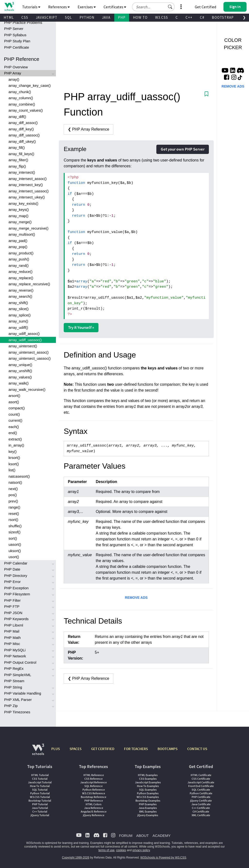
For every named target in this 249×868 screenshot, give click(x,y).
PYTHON (87, 17)
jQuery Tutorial (40, 815)
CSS (25, 17)
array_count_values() (26, 110)
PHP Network (15, 656)
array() (14, 79)
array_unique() (20, 365)
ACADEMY (161, 836)
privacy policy (141, 850)
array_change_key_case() (30, 85)
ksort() (14, 464)
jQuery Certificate (201, 801)
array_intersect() (22, 172)
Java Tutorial (40, 808)
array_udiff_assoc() (24, 334)
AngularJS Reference (94, 811)
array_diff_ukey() (22, 141)
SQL (68, 17)
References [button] (59, 7)
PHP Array (13, 73)
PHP (122, 17)
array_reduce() (20, 272)
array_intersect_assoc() (28, 179)
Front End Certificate (201, 786)
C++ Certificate (201, 808)
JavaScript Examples (148, 782)
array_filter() (18, 160)
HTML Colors (93, 804)
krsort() (14, 458)
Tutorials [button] (31, 7)
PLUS (56, 749)
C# (202, 17)
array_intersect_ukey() (27, 197)
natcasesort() (19, 476)
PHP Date (12, 569)
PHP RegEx (14, 668)
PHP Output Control (20, 662)
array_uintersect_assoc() (29, 352)
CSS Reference (93, 779)
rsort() (13, 520)
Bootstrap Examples (148, 801)
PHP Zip (11, 706)
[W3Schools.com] (38, 752)
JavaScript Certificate (201, 782)
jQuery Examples (148, 815)
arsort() (14, 396)
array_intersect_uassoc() (29, 191)
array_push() (19, 259)
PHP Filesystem (17, 594)
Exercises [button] (87, 7)
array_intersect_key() (26, 185)
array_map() (18, 216)
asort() (14, 402)
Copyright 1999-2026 (76, 858)
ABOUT (142, 836)
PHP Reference (94, 801)
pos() (13, 495)
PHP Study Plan (17, 41)
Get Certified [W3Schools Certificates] (205, 7)
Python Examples (148, 793)
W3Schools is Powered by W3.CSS (163, 858)
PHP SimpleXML (18, 675)
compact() (17, 408)
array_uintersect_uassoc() (30, 358)
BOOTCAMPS (168, 749)
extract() (15, 439)
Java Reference (94, 808)
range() (14, 507)
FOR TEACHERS (136, 749)
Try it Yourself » (81, 327)
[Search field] (153, 7)
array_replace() (21, 278)
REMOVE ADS (136, 598)
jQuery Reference (94, 815)
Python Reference (94, 790)
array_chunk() (20, 92)
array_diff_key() (21, 129)
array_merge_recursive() (28, 228)
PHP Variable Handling (23, 693)
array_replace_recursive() (29, 284)
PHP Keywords (16, 619)
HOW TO (140, 17)
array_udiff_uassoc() (25, 340)
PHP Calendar (16, 563)
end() (13, 433)
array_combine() (22, 104)
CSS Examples (148, 779)
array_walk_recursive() (27, 389)
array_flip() (17, 166)
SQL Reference (93, 786)
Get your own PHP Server (183, 149)
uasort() (15, 544)
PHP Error (12, 582)
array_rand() (19, 265)
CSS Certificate (201, 779)
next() (13, 489)
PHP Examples (148, 804)
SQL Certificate (201, 790)
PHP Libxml (14, 625)
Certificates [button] (115, 7)
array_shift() (18, 303)
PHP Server (14, 29)
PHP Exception (16, 588)
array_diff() (17, 117)
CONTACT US (197, 749)
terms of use (107, 850)
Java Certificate (201, 804)
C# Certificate (201, 811)
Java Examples (148, 808)
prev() (13, 501)
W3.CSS (162, 17)
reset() (14, 514)
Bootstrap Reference (93, 797)
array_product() (21, 253)
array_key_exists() (23, 203)
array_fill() (17, 148)
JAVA (106, 17)
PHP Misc (12, 644)
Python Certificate (201, 793)
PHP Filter (12, 600)
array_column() (21, 98)
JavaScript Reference (93, 782)
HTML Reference (94, 775)
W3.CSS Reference (94, 793)
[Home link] (9, 6)
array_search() (20, 296)
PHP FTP (12, 606)
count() (14, 414)
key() (13, 452)
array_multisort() (22, 234)
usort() (14, 557)
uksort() (15, 551)
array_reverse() (21, 290)
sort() (13, 538)
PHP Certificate (17, 47)
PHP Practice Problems (23, 22)
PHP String (13, 687)
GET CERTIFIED (103, 749)
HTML (9, 17)
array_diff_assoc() (23, 123)
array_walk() (19, 383)
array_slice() (19, 309)
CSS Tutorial (40, 779)
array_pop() (18, 247)
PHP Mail (12, 631)
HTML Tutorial (40, 775)
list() (12, 470)
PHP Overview (16, 67)
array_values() (20, 377)
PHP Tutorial (40, 804)
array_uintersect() (23, 346)
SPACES (76, 749)
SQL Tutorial (40, 790)
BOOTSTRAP (223, 17)
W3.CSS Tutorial (40, 797)
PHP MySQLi (15, 650)
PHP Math (12, 638)
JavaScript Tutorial (40, 782)
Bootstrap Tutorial (40, 801)
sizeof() (14, 532)
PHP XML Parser (18, 700)
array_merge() (20, 222)
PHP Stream (14, 681)
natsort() (15, 482)
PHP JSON (13, 613)
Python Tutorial (40, 793)
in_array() (16, 445)
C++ (189, 17)
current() (15, 420)
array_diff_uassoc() (24, 135)
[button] (170, 7)
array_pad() (18, 241)
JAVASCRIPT (47, 17)
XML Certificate (201, 815)
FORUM (126, 836)
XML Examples (148, 811)
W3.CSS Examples (148, 797)
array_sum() (18, 321)
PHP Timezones (17, 712)
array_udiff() (18, 327)
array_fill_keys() (21, 154)
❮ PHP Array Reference (89, 129)
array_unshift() (20, 371)
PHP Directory (16, 576)
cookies (121, 850)
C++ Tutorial (40, 811)
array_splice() (20, 315)
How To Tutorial (40, 786)
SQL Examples (148, 790)
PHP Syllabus (15, 35)
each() (14, 427)
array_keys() (19, 210)
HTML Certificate (201, 775)
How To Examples (148, 786)
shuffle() (15, 526)
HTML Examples (148, 775)
